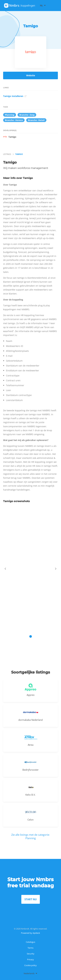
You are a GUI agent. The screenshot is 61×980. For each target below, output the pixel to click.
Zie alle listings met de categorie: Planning (30, 836)
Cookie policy (30, 965)
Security (31, 954)
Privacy (30, 959)
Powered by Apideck (30, 933)
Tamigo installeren (15, 96)
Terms (30, 948)
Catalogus (30, 942)
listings (7, 154)
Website (31, 75)
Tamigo (10, 137)
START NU (31, 899)
